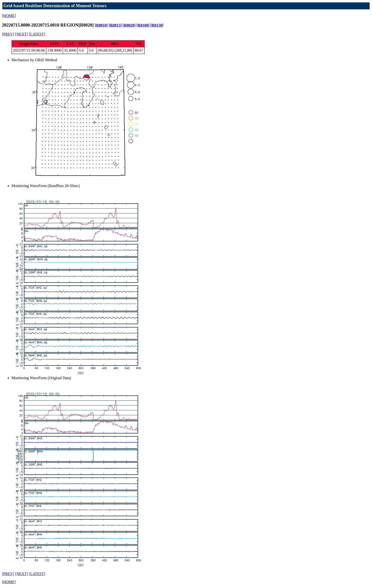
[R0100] (143, 25)
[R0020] (129, 25)
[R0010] (101, 25)
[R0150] (157, 25)
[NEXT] (22, 34)
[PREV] (8, 34)
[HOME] (9, 16)
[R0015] (115, 25)
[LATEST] (37, 34)
